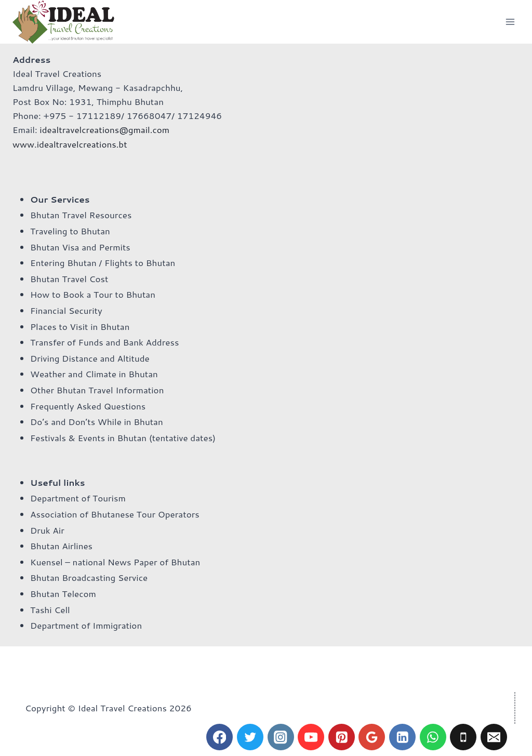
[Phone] (463, 737)
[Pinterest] (342, 737)
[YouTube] (311, 737)
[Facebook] (220, 737)
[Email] (494, 737)
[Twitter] (250, 737)
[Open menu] (510, 22)
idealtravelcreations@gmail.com (104, 129)
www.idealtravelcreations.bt (70, 144)
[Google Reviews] (372, 737)
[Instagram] (281, 737)
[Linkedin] (402, 737)
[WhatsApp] (433, 737)
